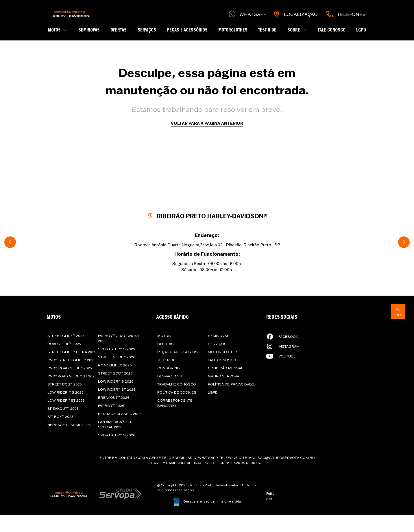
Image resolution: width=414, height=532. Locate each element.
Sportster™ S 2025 (116, 349)
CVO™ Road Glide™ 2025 (70, 368)
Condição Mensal (226, 368)
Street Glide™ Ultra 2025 (72, 352)
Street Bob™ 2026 (115, 373)
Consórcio (169, 368)
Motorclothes (233, 30)
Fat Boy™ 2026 (111, 406)
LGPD (361, 30)
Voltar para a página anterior (207, 123)
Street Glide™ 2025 (66, 336)
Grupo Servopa (223, 376)
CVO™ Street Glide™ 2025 (71, 360)
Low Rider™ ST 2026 (117, 389)
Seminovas (89, 30)
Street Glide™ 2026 (117, 357)
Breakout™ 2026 (114, 397)
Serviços (147, 30)
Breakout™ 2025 (63, 408)
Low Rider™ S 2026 (116, 381)
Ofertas (119, 30)
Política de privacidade (231, 384)
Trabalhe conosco (177, 384)
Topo (398, 312)
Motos (164, 336)
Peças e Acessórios (187, 30)
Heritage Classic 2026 (120, 414)
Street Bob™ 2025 (64, 384)
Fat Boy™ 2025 (60, 417)
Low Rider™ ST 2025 (66, 400)
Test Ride (267, 30)
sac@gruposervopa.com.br (286, 458)
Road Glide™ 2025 (64, 344)
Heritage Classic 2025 (69, 425)
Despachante (170, 376)
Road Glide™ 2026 (115, 365)
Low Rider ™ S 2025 (65, 392)
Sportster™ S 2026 (117, 435)
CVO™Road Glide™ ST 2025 (72, 376)
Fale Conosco (332, 30)
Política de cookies (177, 392)
